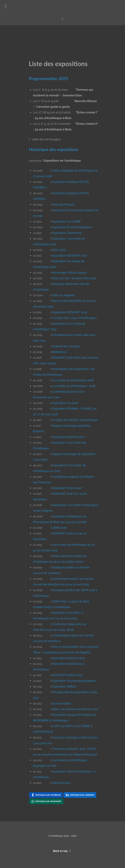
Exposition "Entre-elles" (67, 488)
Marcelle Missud (63, 205)
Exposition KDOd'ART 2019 (70, 312)
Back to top (63, 851)
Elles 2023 (59, 250)
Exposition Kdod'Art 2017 (68, 437)
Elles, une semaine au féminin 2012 (75, 709)
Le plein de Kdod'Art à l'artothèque (75, 420)
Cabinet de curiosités (66, 346)
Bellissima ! (60, 352)
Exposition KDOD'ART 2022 (70, 256)
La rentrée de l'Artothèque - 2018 (74, 386)
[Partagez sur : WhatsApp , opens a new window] (46, 801)
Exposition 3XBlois (64, 686)
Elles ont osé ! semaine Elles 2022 (74, 278)
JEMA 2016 (60, 528)
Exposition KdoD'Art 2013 (69, 658)
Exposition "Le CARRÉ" (67, 222)
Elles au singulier (63, 295)
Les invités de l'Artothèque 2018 (73, 380)
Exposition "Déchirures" (67, 233)
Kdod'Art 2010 (61, 783)
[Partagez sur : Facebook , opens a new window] (46, 795)
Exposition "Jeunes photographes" (74, 681)
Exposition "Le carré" (66, 403)
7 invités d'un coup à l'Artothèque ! (75, 318)
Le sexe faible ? (62, 703)
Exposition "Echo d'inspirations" (72, 227)
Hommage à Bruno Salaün (70, 273)
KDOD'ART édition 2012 (67, 675)
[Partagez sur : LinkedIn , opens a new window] (80, 795)
